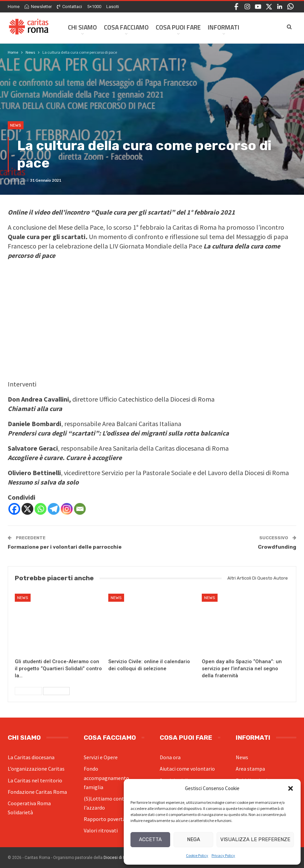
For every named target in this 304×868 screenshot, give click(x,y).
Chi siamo (82, 27)
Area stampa (250, 769)
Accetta (150, 839)
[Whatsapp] (41, 509)
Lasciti (113, 7)
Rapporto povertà (105, 819)
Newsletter (38, 7)
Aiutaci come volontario (187, 769)
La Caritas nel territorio (35, 780)
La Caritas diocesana (31, 757)
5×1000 (94, 7)
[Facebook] (14, 509)
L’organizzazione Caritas (36, 769)
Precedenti (28, 691)
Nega (194, 839)
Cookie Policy (197, 855)
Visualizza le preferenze (255, 839)
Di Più (255, 27)
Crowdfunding (277, 547)
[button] (291, 788)
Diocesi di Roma (119, 858)
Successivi (56, 691)
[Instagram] (67, 509)
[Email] (80, 509)
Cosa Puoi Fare (178, 27)
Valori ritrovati (101, 830)
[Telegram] (54, 509)
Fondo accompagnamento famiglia (106, 778)
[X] (27, 509)
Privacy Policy (223, 855)
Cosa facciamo (126, 27)
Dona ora (170, 757)
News (16, 125)
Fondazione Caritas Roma (37, 792)
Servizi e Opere (101, 757)
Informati (224, 27)
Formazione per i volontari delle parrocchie (65, 547)
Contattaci (69, 7)
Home (14, 7)
